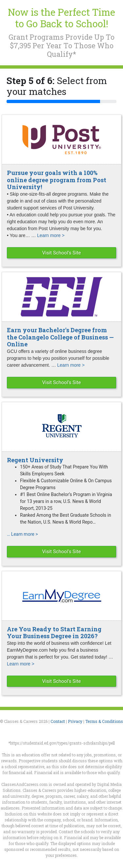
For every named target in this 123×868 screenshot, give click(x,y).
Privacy (75, 721)
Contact (58, 721)
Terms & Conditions (104, 721)
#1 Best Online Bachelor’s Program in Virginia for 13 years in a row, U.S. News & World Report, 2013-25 (66, 501)
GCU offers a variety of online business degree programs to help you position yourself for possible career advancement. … (58, 358)
